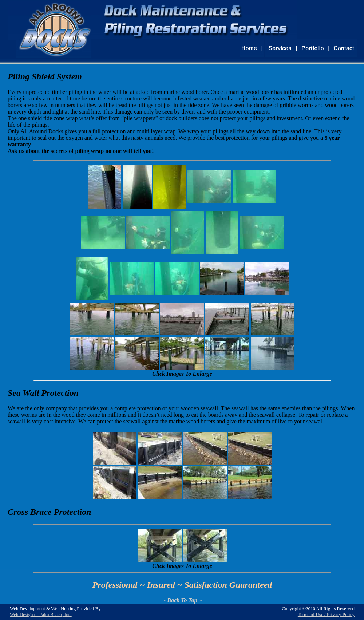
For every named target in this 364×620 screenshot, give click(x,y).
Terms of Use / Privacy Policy (326, 614)
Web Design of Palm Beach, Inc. (41, 614)
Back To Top (182, 600)
